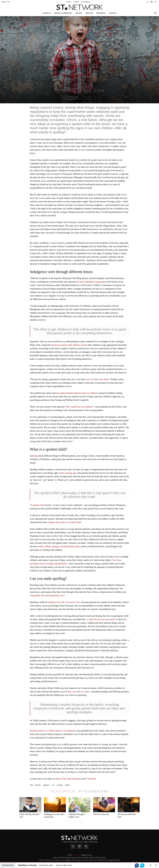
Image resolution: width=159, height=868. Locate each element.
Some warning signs (68, 473)
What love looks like (101, 814)
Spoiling (34, 456)
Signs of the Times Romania (68, 779)
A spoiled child (38, 505)
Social (79, 13)
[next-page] (81, 822)
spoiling (67, 785)
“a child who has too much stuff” (101, 619)
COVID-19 (46, 13)
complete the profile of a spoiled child (64, 522)
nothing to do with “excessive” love (64, 602)
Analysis (69, 2)
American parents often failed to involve (69, 345)
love (53, 785)
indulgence (46, 785)
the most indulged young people (91, 282)
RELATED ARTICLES (63, 791)
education (38, 785)
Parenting (47, 811)
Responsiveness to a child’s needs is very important (53, 731)
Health (89, 13)
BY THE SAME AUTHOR (93, 791)
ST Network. (77, 855)
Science (113, 13)
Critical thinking (63, 13)
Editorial (76, 2)
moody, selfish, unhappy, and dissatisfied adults (59, 546)
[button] (155, 13)
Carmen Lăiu (73, 97)
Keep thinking (85, 2)
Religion (101, 13)
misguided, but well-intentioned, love (48, 595)
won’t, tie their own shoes (97, 379)
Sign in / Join (6, 2)
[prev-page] (77, 822)
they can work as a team (78, 692)
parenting (60, 785)
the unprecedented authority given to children (77, 393)
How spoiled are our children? (79, 407)
